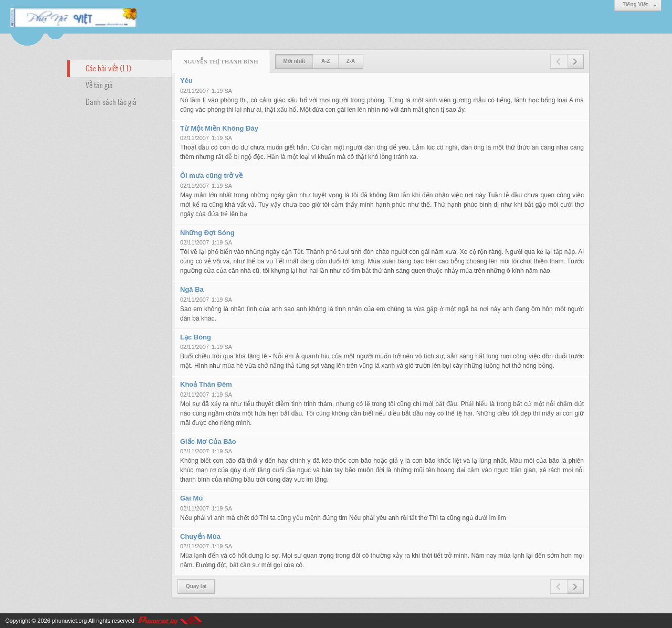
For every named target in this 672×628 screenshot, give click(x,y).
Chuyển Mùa (200, 536)
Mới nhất (294, 61)
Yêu (186, 81)
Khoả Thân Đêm (206, 384)
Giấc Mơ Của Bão (208, 441)
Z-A (351, 61)
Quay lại (196, 586)
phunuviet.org (70, 621)
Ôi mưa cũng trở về (211, 175)
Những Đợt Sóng (207, 233)
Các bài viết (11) (108, 68)
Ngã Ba (192, 289)
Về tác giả (99, 84)
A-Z (326, 61)
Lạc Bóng (196, 337)
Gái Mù (191, 498)
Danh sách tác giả (111, 101)
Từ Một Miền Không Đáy (219, 128)
